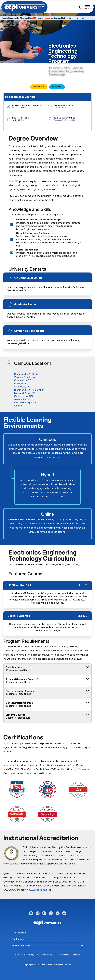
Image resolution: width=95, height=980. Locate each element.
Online (18, 406)
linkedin (44, 913)
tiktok (51, 913)
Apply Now (57, 87)
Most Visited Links (21, 945)
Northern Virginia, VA (26, 403)
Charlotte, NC (22, 387)
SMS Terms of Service (46, 955)
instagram (38, 913)
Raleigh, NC (21, 384)
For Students (18, 939)
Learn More (61, 18)
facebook (31, 913)
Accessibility (64, 955)
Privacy (31, 955)
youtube (64, 913)
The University (19, 933)
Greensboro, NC (23, 396)
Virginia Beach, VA (24, 377)
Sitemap (76, 955)
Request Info (39, 87)
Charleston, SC (23, 380)
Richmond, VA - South (27, 374)
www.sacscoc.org (40, 890)
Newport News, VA (25, 393)
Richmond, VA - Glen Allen (29, 390)
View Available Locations (65, 120)
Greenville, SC (22, 399)
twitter (58, 913)
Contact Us (20, 955)
